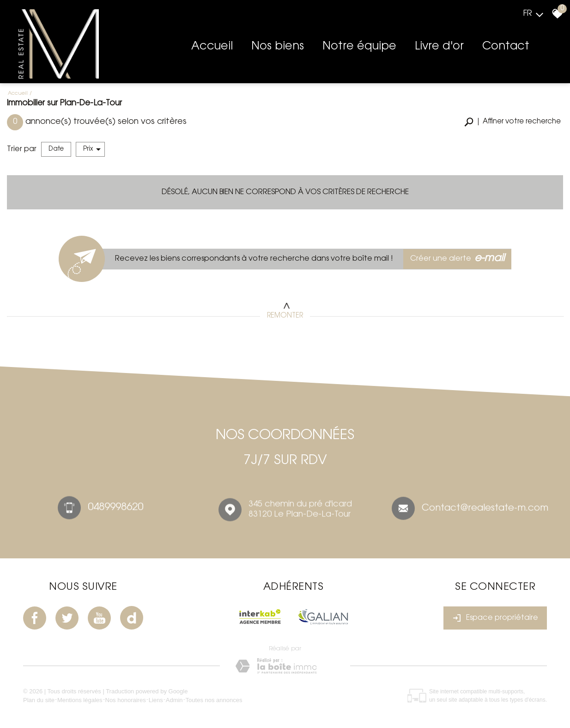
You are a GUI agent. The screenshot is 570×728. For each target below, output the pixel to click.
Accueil (212, 47)
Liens (156, 700)
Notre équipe (359, 47)
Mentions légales (80, 700)
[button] (512, 122)
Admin (174, 700)
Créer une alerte (458, 259)
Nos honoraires (126, 700)
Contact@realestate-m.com (485, 511)
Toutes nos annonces (214, 700)
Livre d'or (439, 47)
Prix (92, 150)
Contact (506, 47)
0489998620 (115, 509)
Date (56, 149)
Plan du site (39, 700)
